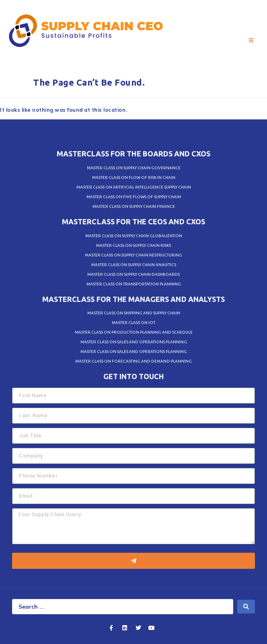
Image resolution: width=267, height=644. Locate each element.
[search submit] (246, 607)
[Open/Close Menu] (251, 41)
